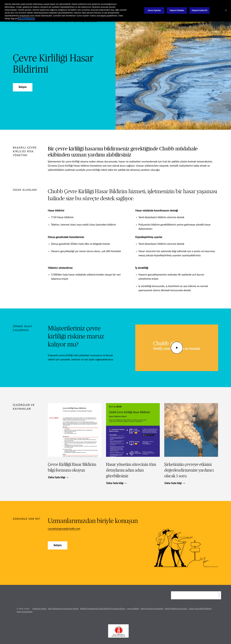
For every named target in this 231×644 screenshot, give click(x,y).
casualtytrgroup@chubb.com (64, 529)
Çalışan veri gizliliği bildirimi (200, 609)
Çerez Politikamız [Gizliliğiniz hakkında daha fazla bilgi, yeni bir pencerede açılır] (26, 19)
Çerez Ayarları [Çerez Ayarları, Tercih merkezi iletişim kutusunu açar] (154, 10)
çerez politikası (133, 609)
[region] (116, 11)
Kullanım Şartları (40, 609)
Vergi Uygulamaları (25, 612)
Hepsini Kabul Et (200, 10)
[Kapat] (226, 10)
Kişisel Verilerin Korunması (176, 609)
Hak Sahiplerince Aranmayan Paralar (63, 609)
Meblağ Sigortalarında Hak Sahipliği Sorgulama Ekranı (103, 609)
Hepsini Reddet (177, 10)
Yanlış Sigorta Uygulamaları (152, 609)
